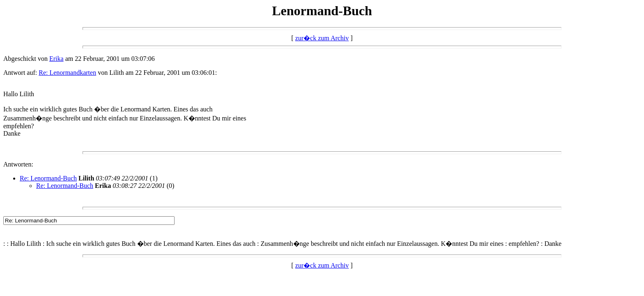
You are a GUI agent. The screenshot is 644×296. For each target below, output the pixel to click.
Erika (56, 59)
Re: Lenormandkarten (67, 73)
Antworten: (18, 164)
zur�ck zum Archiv (322, 38)
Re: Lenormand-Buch (48, 178)
